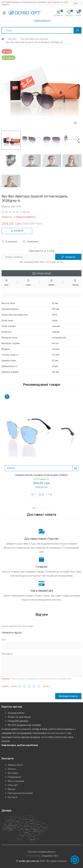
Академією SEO (50, 856)
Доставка (13, 773)
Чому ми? (13, 785)
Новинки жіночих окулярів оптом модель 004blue (41, 475)
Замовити (68, 257)
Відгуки (12, 789)
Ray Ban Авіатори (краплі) (35, 39)
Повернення (14, 777)
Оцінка (5, 686)
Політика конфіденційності (41, 852)
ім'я (4, 640)
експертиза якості (57, 733)
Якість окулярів (16, 781)
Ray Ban (13, 39)
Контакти (13, 797)
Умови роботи (15, 765)
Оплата (12, 769)
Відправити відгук (68, 696)
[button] (78, 13)
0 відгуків (25, 212)
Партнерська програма (20, 793)
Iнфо (76, 3)
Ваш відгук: (7, 654)
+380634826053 (42, 21)
